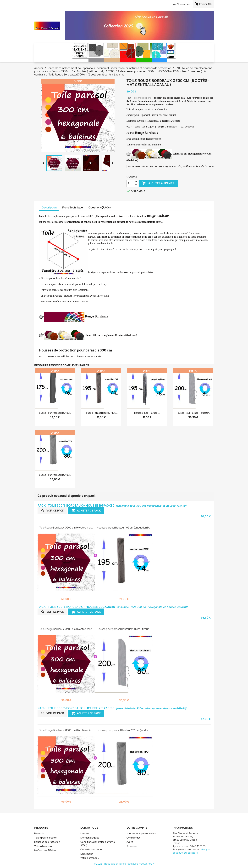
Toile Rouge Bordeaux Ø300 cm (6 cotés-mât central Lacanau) (66, 528)
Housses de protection (47, 842)
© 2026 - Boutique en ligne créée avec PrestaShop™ (124, 864)
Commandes (134, 838)
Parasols (39, 833)
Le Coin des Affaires (45, 850)
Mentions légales (90, 838)
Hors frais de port (142, 98)
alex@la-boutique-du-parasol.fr (191, 851)
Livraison (85, 833)
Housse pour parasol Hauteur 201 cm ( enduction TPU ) (124, 730)
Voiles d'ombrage (44, 846)
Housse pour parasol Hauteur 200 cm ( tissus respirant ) (124, 629)
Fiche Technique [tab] (73, 207)
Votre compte (137, 828)
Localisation (87, 854)
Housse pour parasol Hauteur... (55, 413)
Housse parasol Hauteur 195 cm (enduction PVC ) (124, 528)
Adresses (132, 846)
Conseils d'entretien (92, 849)
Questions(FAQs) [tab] (100, 207)
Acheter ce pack (86, 511)
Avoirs (130, 842)
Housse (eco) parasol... (147, 413)
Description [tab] (49, 207)
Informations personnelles (141, 833)
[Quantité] (130, 183)
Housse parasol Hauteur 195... (101, 413)
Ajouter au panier (158, 183)
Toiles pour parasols (45, 838)
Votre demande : (90, 858)
